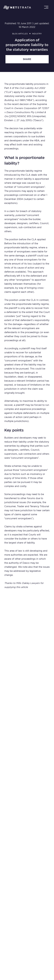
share (27, 59)
